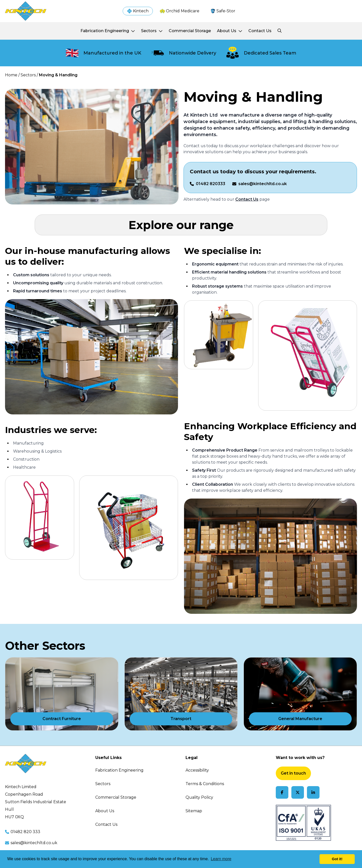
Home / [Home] (12, 75)
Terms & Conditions (205, 784)
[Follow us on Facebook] (282, 792)
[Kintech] (138, 11)
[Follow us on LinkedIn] (313, 792)
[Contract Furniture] (62, 694)
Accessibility (197, 770)
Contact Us (106, 824)
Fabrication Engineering (119, 770)
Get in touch (293, 773)
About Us (105, 811)
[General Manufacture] (300, 694)
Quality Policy (199, 797)
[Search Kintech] (280, 31)
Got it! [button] (337, 859)
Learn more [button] (221, 859)
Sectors (103, 784)
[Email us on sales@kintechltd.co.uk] (260, 184)
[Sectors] (152, 31)
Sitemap (194, 811)
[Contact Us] (260, 31)
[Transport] (181, 694)
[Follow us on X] (298, 792)
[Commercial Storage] (190, 31)
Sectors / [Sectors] (29, 75)
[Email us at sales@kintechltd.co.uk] (46, 843)
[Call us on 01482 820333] (208, 184)
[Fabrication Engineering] (108, 31)
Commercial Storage (116, 797)
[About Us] (230, 31)
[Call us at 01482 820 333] (46, 832)
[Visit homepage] (26, 11)
